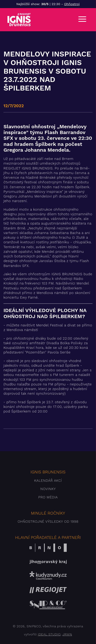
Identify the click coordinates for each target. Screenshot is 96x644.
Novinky (48, 489)
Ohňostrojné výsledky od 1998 (48, 522)
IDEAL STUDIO (49, 634)
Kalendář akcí (48, 481)
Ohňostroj (72, 4)
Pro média (48, 497)
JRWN (67, 634)
